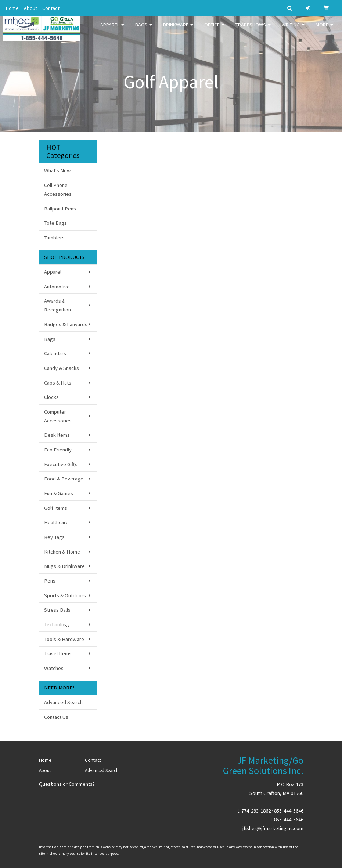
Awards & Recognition (57, 305)
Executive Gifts (61, 464)
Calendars (55, 353)
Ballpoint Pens (60, 209)
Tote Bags (55, 223)
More (324, 29)
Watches (54, 668)
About (30, 8)
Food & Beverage (64, 479)
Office (214, 29)
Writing (293, 29)
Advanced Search (63, 702)
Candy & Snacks (62, 368)
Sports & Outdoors (65, 595)
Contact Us (56, 717)
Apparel (112, 29)
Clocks (51, 397)
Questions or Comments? (67, 784)
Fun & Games (59, 493)
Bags (144, 29)
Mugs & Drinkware (64, 566)
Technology (57, 624)
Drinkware (178, 29)
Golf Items (56, 508)
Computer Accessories (58, 416)
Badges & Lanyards (66, 324)
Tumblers (54, 238)
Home (12, 8)
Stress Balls (57, 610)
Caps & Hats (58, 383)
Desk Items (57, 435)
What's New (57, 170)
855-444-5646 (289, 811)
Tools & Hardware (64, 639)
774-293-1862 (256, 811)
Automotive (57, 287)
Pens (50, 581)
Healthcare (56, 522)
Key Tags (54, 537)
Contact (51, 8)
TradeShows (253, 29)
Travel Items (58, 653)
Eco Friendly (58, 450)
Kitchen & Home (62, 552)
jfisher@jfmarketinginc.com (273, 828)
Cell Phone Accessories (58, 190)
